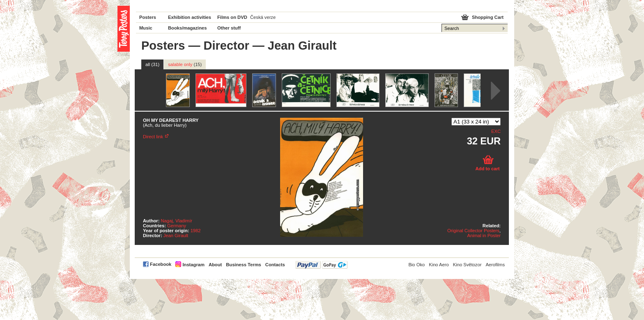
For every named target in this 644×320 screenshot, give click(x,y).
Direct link (153, 137)
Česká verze (263, 17)
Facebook (161, 264)
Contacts (275, 265)
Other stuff (229, 28)
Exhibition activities (190, 17)
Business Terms (244, 265)
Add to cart (487, 169)
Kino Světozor (467, 265)
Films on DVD (232, 17)
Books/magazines (187, 28)
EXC (496, 131)
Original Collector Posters (473, 231)
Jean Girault (176, 235)
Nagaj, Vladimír (177, 221)
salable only (185, 64)
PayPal (321, 265)
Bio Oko (416, 265)
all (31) (152, 64)
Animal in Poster (484, 235)
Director (227, 46)
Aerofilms (495, 265)
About (215, 265)
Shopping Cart (488, 17)
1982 (196, 231)
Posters (148, 17)
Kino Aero (439, 265)
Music (146, 28)
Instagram (193, 265)
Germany (177, 226)
